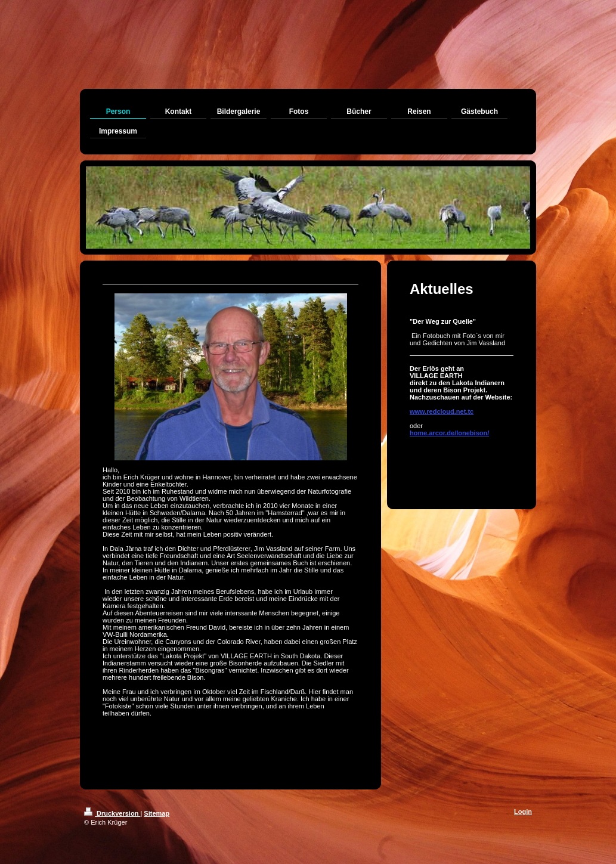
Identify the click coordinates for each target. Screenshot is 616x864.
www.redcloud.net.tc (442, 411)
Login (523, 812)
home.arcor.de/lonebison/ (449, 433)
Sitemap (157, 813)
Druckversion (112, 813)
